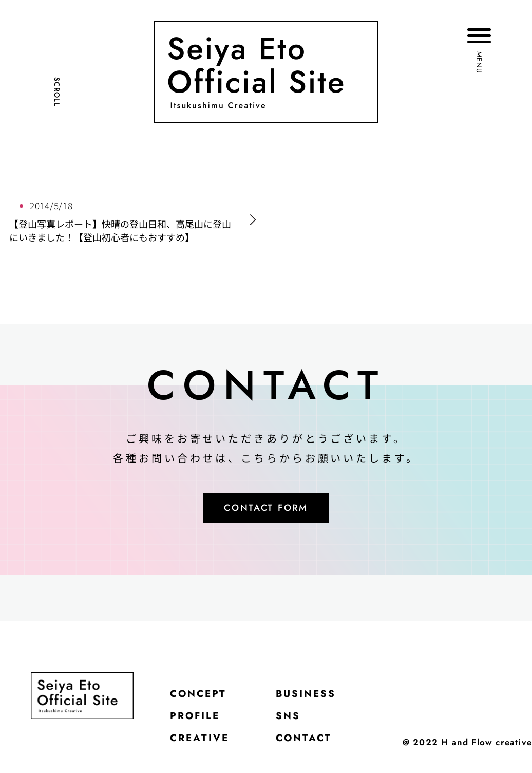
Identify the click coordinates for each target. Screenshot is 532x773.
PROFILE (200, 724)
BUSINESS (322, 698)
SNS (301, 724)
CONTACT (319, 750)
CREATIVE (205, 750)
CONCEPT (204, 698)
